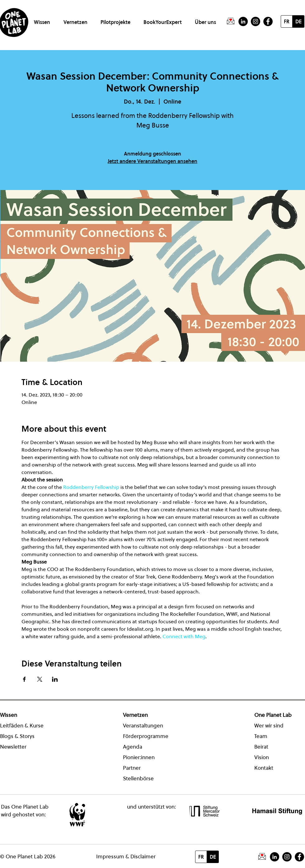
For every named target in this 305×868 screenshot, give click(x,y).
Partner (132, 768)
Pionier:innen (139, 757)
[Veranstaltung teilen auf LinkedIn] (55, 679)
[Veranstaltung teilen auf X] (40, 679)
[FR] (287, 21)
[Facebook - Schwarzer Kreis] (268, 21)
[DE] (298, 21)
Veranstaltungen (143, 726)
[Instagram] (256, 21)
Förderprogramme (146, 736)
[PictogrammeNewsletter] (231, 21)
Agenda (133, 747)
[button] (43, 19)
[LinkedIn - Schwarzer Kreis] (243, 21)
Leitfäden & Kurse (22, 726)
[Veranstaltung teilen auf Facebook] (24, 679)
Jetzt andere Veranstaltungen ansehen (152, 161)
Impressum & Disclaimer (126, 856)
